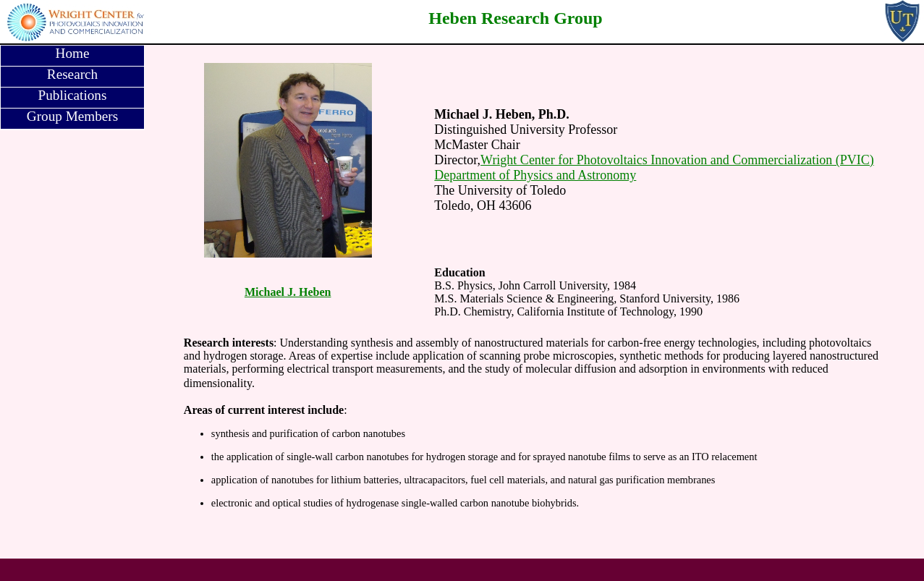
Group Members (72, 116)
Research (72, 74)
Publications (73, 95)
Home (73, 53)
